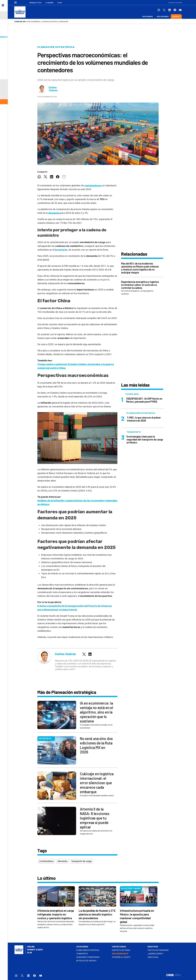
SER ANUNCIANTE (120, 954)
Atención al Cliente (121, 957)
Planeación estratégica (56, 47)
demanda (54, 213)
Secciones (147, 17)
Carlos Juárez (53, 89)
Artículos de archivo (86, 961)
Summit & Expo (35, 950)
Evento (176, 17)
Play (60, 3)
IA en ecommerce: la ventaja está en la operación (47, 22)
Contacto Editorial (121, 950)
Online (31, 947)
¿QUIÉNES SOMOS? (155, 954)
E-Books (49, 3)
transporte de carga (81, 861)
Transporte (82, 954)
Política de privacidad (158, 950)
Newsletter (35, 3)
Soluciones (163, 17)
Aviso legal (153, 957)
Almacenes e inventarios (88, 957)
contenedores (93, 186)
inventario (61, 250)
